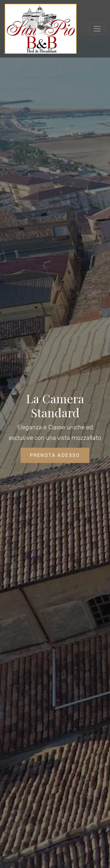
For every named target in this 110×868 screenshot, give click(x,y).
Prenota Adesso (55, 456)
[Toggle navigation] (97, 29)
